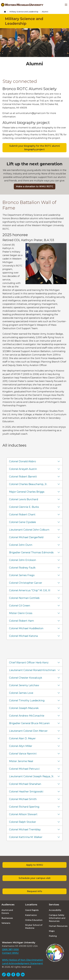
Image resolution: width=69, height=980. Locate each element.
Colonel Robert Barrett (23, 477)
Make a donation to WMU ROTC (35, 186)
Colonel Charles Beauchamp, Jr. (28, 484)
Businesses (7, 918)
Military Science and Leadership (24, 12)
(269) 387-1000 (10, 950)
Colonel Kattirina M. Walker (26, 837)
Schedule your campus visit (35, 878)
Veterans (6, 923)
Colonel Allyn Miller (21, 746)
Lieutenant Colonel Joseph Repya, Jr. (32, 776)
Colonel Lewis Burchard (24, 499)
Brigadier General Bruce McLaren (29, 723)
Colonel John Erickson (23, 560)
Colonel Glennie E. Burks (24, 507)
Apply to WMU (35, 865)
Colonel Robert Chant (22, 515)
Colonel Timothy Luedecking (27, 700)
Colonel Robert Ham (22, 621)
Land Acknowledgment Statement (22, 963)
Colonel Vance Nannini (23, 754)
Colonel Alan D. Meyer (22, 738)
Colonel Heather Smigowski (26, 792)
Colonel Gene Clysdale (23, 522)
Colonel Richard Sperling (24, 807)
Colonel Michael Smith (23, 799)
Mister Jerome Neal (21, 761)
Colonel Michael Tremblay (25, 829)
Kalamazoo (31, 915)
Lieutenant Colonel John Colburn (29, 530)
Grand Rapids (32, 910)
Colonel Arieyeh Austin (23, 469)
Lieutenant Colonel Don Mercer (28, 731)
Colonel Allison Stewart (23, 814)
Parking (53, 936)
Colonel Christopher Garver (26, 583)
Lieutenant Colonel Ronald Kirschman (32, 670)
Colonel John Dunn (21, 545)
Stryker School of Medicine (34, 927)
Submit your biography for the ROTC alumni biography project (35, 148)
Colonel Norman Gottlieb (24, 598)
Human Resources (58, 926)
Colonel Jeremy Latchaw (24, 685)
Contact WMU (10, 953)
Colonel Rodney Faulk (22, 568)
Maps (52, 931)
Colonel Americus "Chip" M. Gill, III (30, 590)
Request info (34, 891)
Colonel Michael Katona (23, 636)
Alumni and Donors (7, 912)
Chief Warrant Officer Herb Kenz (29, 663)
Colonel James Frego (22, 575)
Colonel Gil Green (20, 606)
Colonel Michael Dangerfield (26, 537)
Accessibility (55, 910)
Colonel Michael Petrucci (24, 769)
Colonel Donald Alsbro (23, 461)
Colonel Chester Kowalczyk (26, 678)
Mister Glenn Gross (21, 613)
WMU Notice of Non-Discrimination (23, 960)
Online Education (34, 920)
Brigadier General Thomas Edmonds (31, 552)
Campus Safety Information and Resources (57, 918)
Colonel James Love (21, 693)
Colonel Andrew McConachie (27, 716)
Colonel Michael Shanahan (25, 784)
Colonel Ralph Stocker (23, 822)
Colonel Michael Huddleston (26, 628)
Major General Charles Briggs (27, 492)
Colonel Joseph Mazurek (24, 708)
